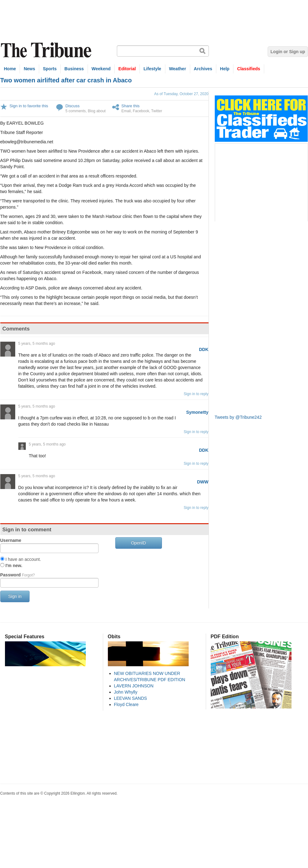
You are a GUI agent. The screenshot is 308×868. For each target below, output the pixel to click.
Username (11, 540)
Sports (50, 69)
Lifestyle (152, 69)
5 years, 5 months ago (37, 344)
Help (225, 69)
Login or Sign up (288, 52)
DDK (204, 349)
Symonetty (197, 412)
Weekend (101, 69)
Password (18, 575)
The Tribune (47, 50)
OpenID (138, 543)
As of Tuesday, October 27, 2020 (181, 94)
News (29, 69)
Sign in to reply (196, 394)
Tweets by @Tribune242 (238, 417)
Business (74, 69)
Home (10, 69)
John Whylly (126, 692)
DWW (203, 482)
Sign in (15, 596)
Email (126, 111)
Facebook (141, 111)
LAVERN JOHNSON (134, 686)
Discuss (73, 106)
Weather (178, 69)
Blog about (97, 111)
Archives (203, 69)
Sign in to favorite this (29, 106)
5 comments (76, 111)
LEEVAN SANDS (131, 698)
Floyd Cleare (126, 704)
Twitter (156, 111)
